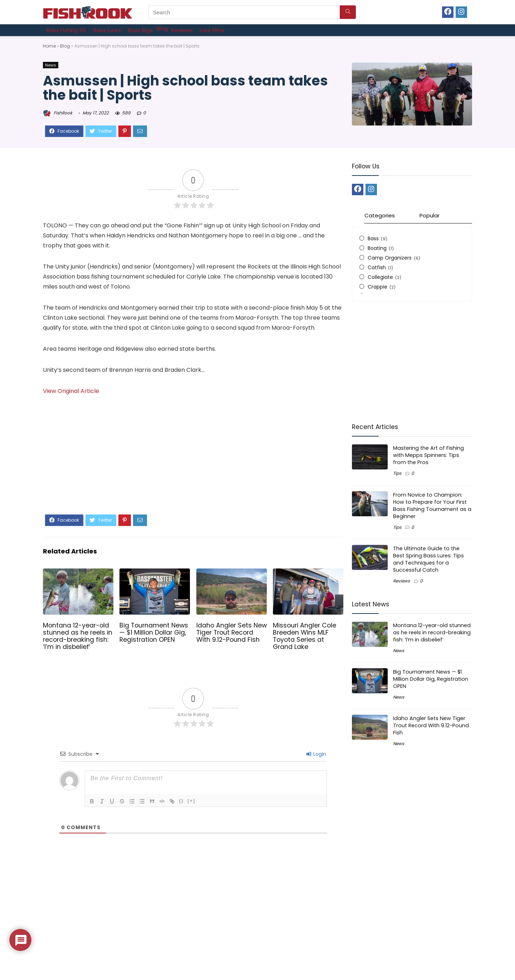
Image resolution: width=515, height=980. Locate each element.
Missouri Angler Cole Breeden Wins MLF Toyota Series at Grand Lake (305, 636)
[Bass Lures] (107, 30)
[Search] (348, 12)
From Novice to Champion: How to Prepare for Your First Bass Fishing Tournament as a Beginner (432, 506)
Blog (65, 46)
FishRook (58, 113)
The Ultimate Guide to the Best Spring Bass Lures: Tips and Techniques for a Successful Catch (428, 559)
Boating (377, 248)
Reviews (401, 581)
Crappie (377, 287)
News (51, 65)
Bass (373, 238)
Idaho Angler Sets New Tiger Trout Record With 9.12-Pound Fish (232, 632)
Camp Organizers (390, 258)
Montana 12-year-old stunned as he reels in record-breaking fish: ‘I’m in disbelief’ (78, 636)
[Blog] (162, 28)
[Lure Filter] (212, 30)
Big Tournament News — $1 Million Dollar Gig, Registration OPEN (154, 632)
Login (316, 754)
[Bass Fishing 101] (66, 30)
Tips (397, 473)
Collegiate (380, 277)
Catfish (377, 267)
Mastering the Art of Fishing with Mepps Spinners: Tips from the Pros (428, 455)
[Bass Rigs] (140, 30)
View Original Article (71, 391)
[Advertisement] (193, 461)
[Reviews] (182, 30)
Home (49, 46)
